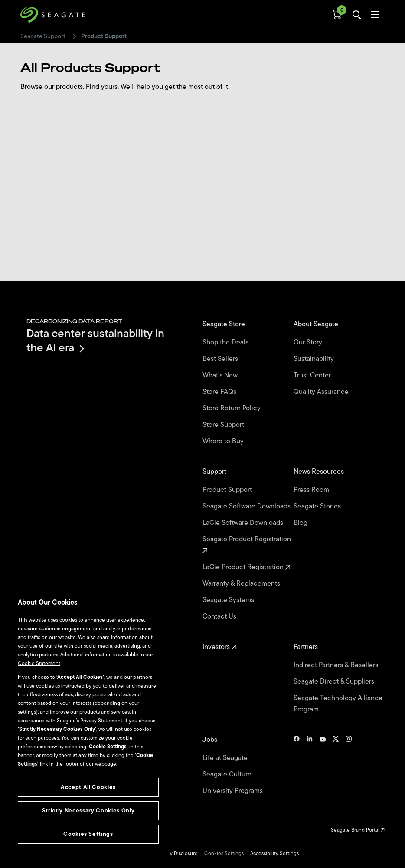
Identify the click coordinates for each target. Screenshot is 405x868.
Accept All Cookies (88, 787)
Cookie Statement (39, 663)
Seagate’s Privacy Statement (90, 721)
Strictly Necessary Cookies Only (88, 811)
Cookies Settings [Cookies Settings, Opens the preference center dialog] (88, 834)
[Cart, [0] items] (337, 15)
